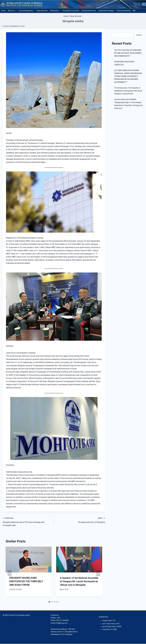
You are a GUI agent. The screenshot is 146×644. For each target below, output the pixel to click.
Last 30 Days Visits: (109, 627)
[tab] (49, 602)
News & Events (42, 11)
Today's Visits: (107, 621)
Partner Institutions (123, 11)
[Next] (98, 573)
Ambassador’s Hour (89, 11)
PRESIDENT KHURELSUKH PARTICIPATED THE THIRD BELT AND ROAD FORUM (26, 581)
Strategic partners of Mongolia (80, 520)
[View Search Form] (137, 4)
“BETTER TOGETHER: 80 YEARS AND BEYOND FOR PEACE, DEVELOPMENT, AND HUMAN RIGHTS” (128, 53)
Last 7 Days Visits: (109, 624)
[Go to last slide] (10, 573)
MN (144, 4)
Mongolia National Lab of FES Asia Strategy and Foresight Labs (27, 521)
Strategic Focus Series (71, 11)
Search (139, 35)
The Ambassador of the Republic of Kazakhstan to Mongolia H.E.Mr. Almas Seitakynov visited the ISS (128, 91)
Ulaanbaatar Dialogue (106, 11)
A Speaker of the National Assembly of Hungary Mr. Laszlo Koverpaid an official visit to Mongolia (79, 581)
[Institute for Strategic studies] (22, 4)
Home (3, 11)
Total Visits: (106, 629)
